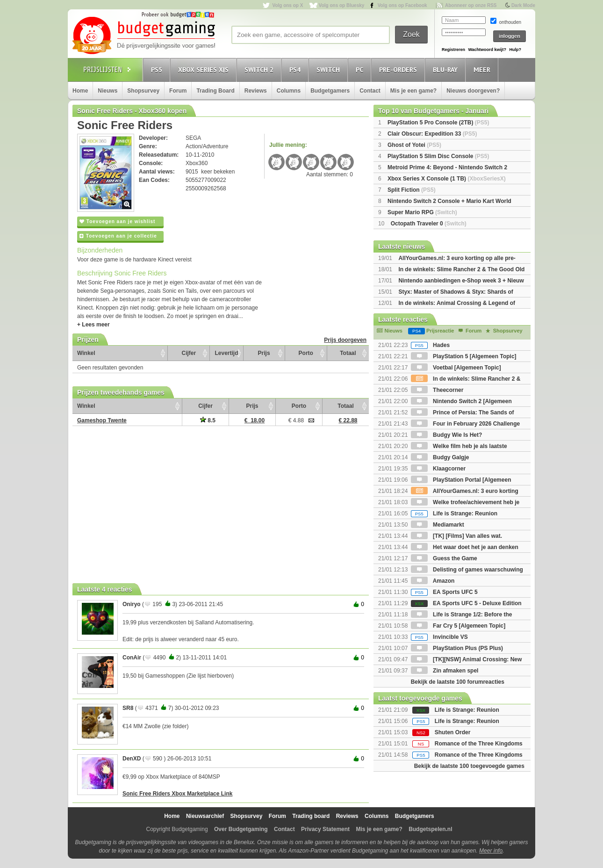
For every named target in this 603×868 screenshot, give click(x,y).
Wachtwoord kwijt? (487, 50)
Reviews (256, 91)
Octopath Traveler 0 (429, 224)
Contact (370, 91)
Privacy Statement (325, 829)
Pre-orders (399, 69)
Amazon (433, 581)
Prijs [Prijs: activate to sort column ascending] (264, 353)
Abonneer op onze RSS (471, 5)
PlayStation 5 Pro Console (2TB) (438, 123)
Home (80, 91)
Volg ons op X (287, 5)
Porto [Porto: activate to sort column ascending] (306, 353)
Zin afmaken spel (445, 671)
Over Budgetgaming (241, 829)
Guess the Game (444, 558)
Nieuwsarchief (205, 816)
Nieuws (108, 91)
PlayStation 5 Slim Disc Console (438, 156)
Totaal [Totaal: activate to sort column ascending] (348, 353)
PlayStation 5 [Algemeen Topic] (464, 356)
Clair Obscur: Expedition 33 (432, 134)
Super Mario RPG (422, 212)
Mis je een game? (413, 91)
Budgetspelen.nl (430, 829)
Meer (483, 69)
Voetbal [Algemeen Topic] (456, 368)
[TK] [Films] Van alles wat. (456, 536)
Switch (330, 69)
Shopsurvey (143, 91)
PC (361, 69)
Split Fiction (412, 190)
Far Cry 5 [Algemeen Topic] (458, 626)
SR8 (128, 708)
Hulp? (515, 50)
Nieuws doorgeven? (473, 91)
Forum (178, 91)
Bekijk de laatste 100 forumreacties (458, 682)
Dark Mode (523, 5)
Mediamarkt (438, 525)
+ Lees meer (93, 325)
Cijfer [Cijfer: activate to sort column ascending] (189, 353)
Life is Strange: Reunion (454, 514)
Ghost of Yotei (414, 145)
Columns (289, 91)
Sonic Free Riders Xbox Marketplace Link (177, 794)
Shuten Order (453, 732)
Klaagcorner (438, 469)
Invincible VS (439, 637)
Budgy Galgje (440, 457)
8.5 (208, 420)
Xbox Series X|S (205, 69)
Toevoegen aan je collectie (118, 236)
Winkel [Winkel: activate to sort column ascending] (86, 353)
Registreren (453, 50)
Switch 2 (260, 69)
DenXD (132, 759)
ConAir (132, 658)
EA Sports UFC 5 (444, 592)
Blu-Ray (447, 69)
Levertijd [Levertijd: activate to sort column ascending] (226, 353)
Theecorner (437, 390)
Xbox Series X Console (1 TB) (447, 179)
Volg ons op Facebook (402, 5)
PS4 (296, 69)
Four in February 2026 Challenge (465, 424)
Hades (430, 345)
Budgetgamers (330, 91)
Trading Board (215, 91)
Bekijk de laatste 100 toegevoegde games (469, 766)
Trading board (311, 816)
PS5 (158, 69)
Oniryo (132, 604)
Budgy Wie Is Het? (447, 435)
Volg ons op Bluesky (342, 5)
